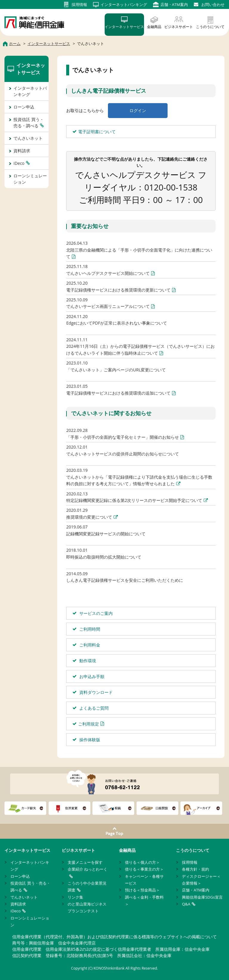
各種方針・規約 (195, 869)
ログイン (138, 110)
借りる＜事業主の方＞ (144, 869)
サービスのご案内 (95, 613)
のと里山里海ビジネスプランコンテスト (87, 907)
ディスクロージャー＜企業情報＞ (201, 880)
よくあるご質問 (93, 708)
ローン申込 (24, 107)
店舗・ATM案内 (196, 890)
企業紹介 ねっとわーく (88, 869)
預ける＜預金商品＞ (142, 890)
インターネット (124, 4)
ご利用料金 (89, 645)
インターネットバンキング (30, 91)
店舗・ (174, 4)
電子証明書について (97, 132)
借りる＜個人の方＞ (142, 862)
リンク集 (75, 897)
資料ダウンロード (95, 692)
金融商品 (154, 27)
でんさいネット (28, 138)
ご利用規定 (89, 724)
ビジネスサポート (179, 27)
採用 (79, 4)
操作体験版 (89, 740)
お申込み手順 (91, 676)
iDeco (19, 163)
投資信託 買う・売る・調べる (29, 123)
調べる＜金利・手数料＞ (144, 901)
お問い (213, 4)
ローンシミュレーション (30, 179)
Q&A (186, 904)
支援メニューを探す (85, 862)
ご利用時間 (89, 629)
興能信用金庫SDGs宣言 (202, 897)
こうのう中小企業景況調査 (87, 887)
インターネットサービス (124, 27)
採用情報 (190, 862)
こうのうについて (210, 27)
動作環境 (87, 661)
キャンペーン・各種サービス (144, 880)
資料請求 (22, 151)
